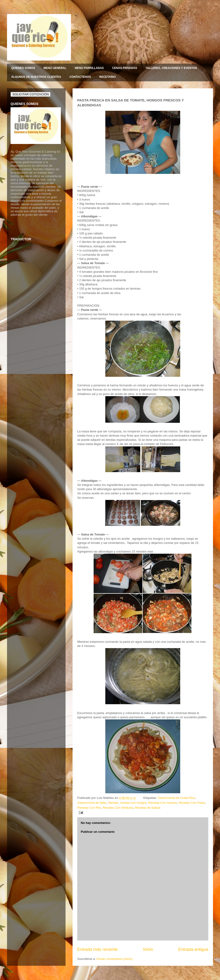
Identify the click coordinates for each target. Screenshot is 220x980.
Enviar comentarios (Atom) (114, 959)
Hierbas (113, 803)
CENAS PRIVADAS (125, 68)
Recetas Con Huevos (163, 803)
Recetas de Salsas (148, 808)
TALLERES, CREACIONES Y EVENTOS (171, 68)
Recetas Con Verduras (118, 808)
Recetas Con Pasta (192, 803)
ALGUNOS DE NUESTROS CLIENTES (36, 77)
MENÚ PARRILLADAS (89, 68)
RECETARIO (107, 77)
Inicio (148, 949)
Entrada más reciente (97, 949)
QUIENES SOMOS (23, 68)
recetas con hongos (133, 803)
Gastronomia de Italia (92, 803)
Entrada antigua (193, 949)
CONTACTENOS (80, 77)
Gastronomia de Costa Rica (176, 798)
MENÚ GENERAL (55, 68)
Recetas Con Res (89, 808)
